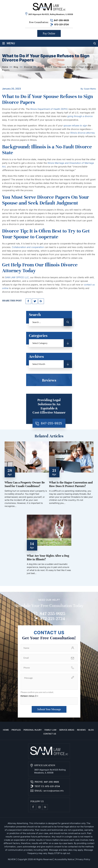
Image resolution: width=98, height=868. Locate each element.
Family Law (50, 730)
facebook (28, 301)
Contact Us (50, 734)
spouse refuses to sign (75, 126)
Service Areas (67, 730)
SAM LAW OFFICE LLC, (17, 277)
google (41, 301)
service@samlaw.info (53, 791)
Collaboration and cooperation (28, 247)
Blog (91, 730)
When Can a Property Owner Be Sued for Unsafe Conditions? (25, 484)
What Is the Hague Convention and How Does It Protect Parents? (71, 484)
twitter (35, 301)
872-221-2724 (62, 24)
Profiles (16, 730)
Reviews (81, 730)
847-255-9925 (61, 20)
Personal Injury (33, 730)
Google (45, 807)
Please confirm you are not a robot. (37, 692)
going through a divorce (80, 116)
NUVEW (12, 859)
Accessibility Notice (64, 859)
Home (6, 730)
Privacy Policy (83, 859)
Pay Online (49, 33)
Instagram (39, 807)
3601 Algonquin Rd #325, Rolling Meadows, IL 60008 (51, 14)
